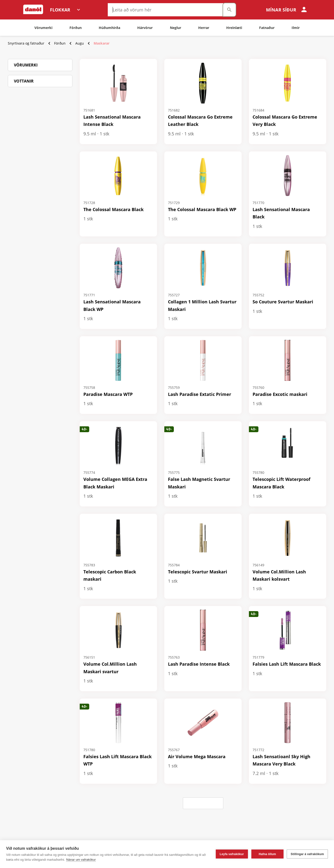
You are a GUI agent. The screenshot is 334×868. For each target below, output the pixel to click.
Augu (80, 43)
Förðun (60, 43)
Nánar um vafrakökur (81, 860)
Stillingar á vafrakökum (307, 854)
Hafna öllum (267, 854)
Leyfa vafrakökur (232, 854)
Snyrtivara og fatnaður (26, 43)
